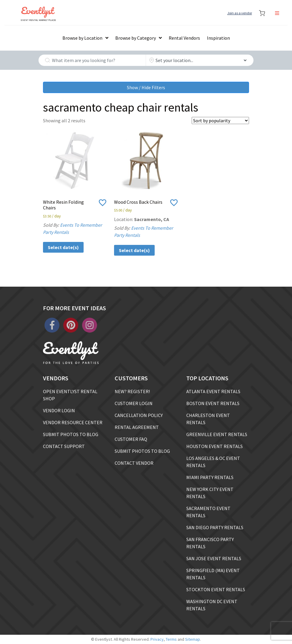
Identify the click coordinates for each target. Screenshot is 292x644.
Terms (171, 639)
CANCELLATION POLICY (139, 415)
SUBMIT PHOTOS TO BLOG (71, 434)
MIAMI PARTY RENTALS (210, 477)
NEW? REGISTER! (132, 391)
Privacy (157, 639)
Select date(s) (63, 247)
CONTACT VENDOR (134, 463)
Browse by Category (136, 38)
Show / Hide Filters (146, 87)
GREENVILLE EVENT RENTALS (217, 434)
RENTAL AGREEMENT (137, 427)
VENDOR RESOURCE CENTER (73, 422)
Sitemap (193, 639)
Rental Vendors (184, 38)
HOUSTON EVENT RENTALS (215, 446)
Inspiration (218, 38)
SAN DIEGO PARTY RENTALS (215, 527)
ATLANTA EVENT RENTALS (213, 391)
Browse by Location (82, 38)
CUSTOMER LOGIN (134, 403)
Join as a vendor (240, 13)
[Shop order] (220, 121)
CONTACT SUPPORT (64, 446)
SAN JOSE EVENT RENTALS (214, 558)
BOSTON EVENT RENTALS (213, 403)
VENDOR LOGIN (59, 410)
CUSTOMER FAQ (131, 439)
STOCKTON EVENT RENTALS (216, 589)
